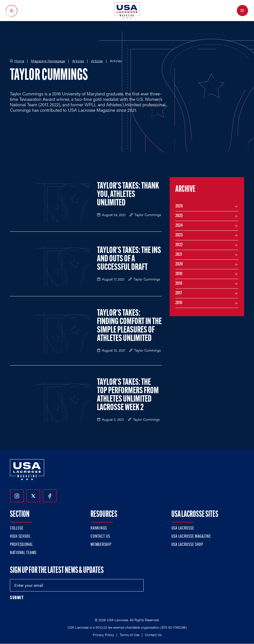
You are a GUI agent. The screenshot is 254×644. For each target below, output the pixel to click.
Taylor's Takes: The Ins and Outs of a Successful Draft (129, 259)
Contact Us (100, 537)
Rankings (99, 528)
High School (20, 537)
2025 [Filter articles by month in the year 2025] (179, 216)
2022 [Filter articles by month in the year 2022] (179, 245)
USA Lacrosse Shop (187, 545)
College (17, 528)
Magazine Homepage (48, 61)
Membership (101, 545)
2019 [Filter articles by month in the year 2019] (179, 274)
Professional (21, 545)
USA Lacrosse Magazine (191, 537)
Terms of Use (129, 635)
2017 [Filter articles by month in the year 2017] (179, 293)
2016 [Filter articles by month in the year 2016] (179, 303)
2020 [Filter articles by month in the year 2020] (179, 264)
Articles (78, 61)
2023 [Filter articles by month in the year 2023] (179, 235)
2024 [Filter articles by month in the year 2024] (179, 226)
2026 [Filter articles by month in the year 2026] (179, 206)
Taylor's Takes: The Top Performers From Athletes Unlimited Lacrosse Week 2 (128, 395)
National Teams (23, 553)
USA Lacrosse (183, 528)
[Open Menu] (242, 11)
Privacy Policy (103, 635)
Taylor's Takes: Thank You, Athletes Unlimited (128, 195)
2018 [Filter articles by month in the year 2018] (179, 284)
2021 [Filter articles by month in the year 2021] (179, 255)
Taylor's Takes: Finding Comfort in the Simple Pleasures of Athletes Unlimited (129, 326)
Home (19, 61)
